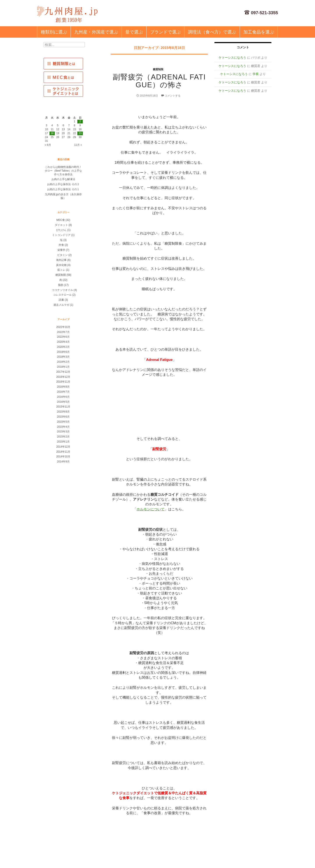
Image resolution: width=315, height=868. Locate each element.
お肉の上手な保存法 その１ (63, 189)
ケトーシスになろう (232, 58)
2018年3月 (63, 357)
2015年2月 (63, 437)
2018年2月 (63, 362)
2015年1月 (63, 442)
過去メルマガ (61, 305)
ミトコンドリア (61, 235)
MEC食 (61, 220)
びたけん (61, 230)
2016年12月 (63, 377)
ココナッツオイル (62, 290)
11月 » (78, 145)
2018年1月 (63, 367)
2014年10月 (63, 457)
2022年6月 (63, 337)
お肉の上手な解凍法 (63, 179)
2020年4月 (63, 342)
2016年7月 (63, 392)
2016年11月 (63, 382)
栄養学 (61, 250)
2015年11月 (63, 407)
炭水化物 (61, 265)
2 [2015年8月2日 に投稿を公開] (80, 121)
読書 (61, 300)
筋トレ (61, 270)
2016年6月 (63, 397)
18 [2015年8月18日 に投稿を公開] (52, 133)
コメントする (173, 96)
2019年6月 (63, 352)
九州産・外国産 (96, 32)
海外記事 (61, 260)
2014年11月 (63, 452)
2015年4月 (63, 427)
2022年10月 (63, 327)
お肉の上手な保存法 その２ (63, 184)
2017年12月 (63, 372)
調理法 (212, 32)
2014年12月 (63, 447)
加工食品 (259, 32)
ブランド (165, 32)
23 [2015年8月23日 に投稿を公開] (80, 133)
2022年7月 (63, 332)
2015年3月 (63, 432)
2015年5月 (63, 422)
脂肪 (61, 285)
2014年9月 (63, 462)
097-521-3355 (261, 13)
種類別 (54, 32)
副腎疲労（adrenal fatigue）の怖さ (159, 81)
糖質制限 (158, 69)
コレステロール (62, 295)
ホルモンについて (150, 509)
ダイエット (61, 225)
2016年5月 (63, 402)
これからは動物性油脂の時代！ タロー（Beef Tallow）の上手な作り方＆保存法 (65, 171)
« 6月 (48, 145)
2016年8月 (63, 387)
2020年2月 (63, 347)
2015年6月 (63, 417)
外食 (61, 245)
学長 (256, 74)
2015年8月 (63, 412)
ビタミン (62, 255)
